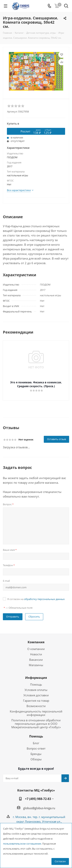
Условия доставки (36, 695)
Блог (36, 743)
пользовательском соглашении (22, 844)
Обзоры (36, 759)
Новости (36, 654)
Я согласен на (36, 599)
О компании (36, 649)
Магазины (36, 665)
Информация (36, 678)
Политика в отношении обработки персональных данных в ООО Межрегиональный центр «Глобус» (36, 724)
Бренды (36, 754)
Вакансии (36, 660)
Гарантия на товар (36, 701)
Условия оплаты (36, 690)
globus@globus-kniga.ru (39, 808)
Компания (36, 642)
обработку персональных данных (44, 599)
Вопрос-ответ (36, 748)
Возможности (36, 706)
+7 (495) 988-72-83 (38, 799)
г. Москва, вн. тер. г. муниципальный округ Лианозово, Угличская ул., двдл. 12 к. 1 (39, 821)
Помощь (36, 684)
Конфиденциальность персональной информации (36, 713)
